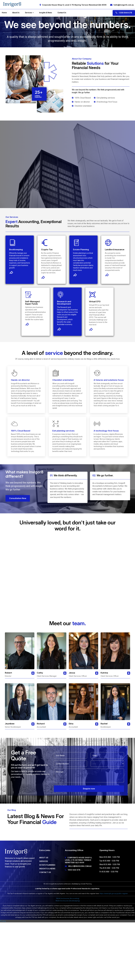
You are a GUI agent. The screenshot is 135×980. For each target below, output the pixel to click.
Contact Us (62, 13)
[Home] (12, 5)
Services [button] (29, 13)
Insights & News (46, 13)
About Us (16, 13)
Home (4, 13)
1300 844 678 (124, 13)
